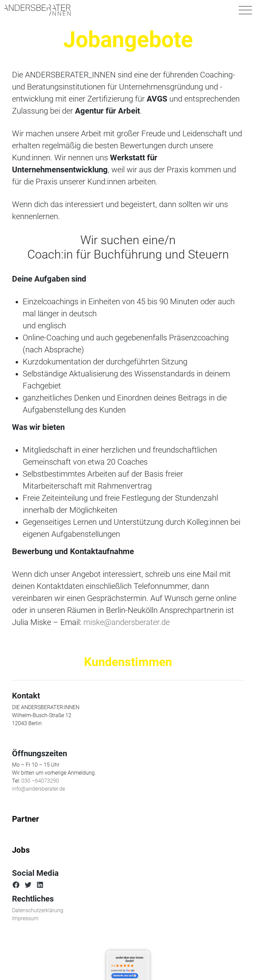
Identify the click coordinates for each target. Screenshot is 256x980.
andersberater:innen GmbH (129, 959)
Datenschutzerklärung (38, 910)
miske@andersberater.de (126, 622)
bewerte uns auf (125, 976)
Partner (25, 819)
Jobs (21, 850)
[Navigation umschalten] (245, 10)
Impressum (25, 918)
